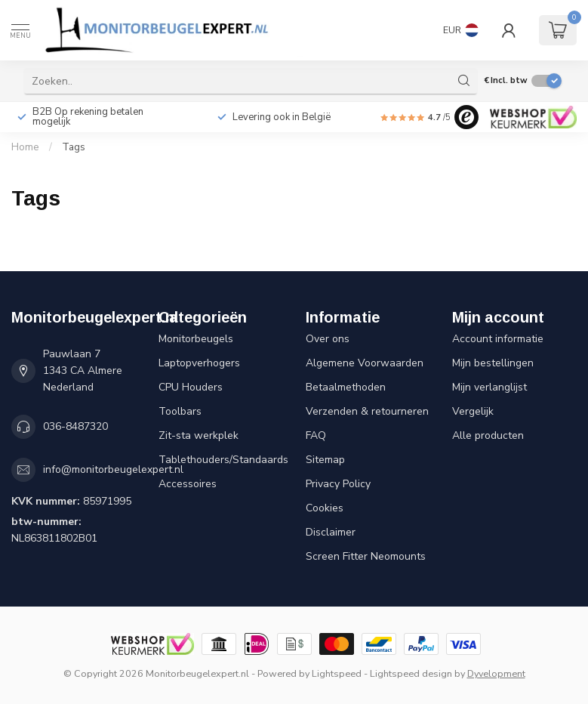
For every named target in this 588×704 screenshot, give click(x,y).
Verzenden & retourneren (367, 411)
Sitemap (325, 460)
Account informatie (498, 339)
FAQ (316, 435)
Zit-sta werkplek (199, 435)
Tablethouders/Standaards (221, 460)
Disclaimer (331, 532)
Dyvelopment (496, 673)
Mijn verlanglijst (489, 387)
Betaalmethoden (346, 387)
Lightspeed (337, 673)
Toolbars (180, 411)
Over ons (328, 339)
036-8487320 (75, 426)
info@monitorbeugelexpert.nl (113, 469)
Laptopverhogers (199, 363)
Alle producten (488, 435)
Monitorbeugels (196, 339)
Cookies (325, 508)
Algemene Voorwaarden (365, 363)
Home (25, 147)
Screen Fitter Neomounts (366, 556)
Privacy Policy (338, 484)
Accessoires (188, 484)
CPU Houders (191, 387)
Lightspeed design (411, 673)
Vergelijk (473, 411)
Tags (74, 147)
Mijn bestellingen (493, 363)
